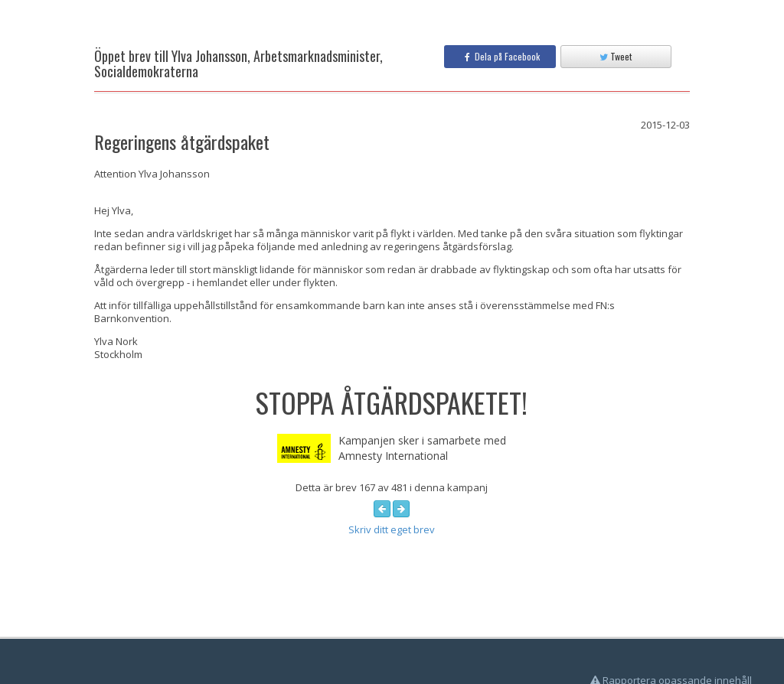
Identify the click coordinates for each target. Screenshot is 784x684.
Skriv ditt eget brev (392, 529)
